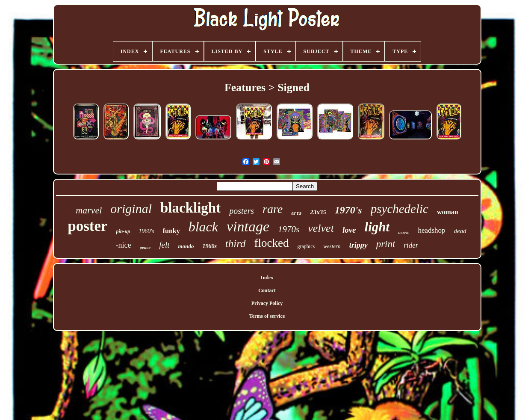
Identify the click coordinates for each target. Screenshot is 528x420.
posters (242, 211)
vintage (248, 226)
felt (164, 245)
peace (145, 247)
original (131, 209)
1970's (348, 210)
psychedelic (400, 209)
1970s (289, 229)
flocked (272, 243)
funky (171, 231)
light (377, 227)
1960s (209, 246)
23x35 (318, 212)
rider (411, 245)
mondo (186, 246)
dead (460, 231)
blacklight (190, 208)
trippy (358, 245)
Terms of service (267, 316)
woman (448, 212)
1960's (146, 231)
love (349, 230)
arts (296, 214)
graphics (306, 246)
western (332, 246)
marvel (89, 210)
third (236, 244)
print (386, 244)
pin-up (123, 231)
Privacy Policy (267, 303)
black (203, 227)
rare (273, 209)
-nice (124, 245)
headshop (431, 230)
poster (87, 226)
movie (404, 232)
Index (267, 278)
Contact (267, 290)
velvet (321, 228)
